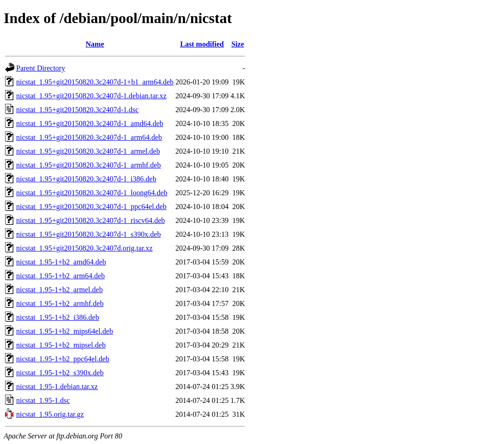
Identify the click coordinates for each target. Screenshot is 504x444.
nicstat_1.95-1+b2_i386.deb (58, 317)
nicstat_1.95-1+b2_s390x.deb (60, 373)
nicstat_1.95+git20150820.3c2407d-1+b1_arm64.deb (95, 82)
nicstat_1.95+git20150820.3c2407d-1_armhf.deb (88, 165)
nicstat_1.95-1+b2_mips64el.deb (65, 331)
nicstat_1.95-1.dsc (43, 400)
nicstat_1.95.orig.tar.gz (50, 414)
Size (238, 44)
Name (95, 44)
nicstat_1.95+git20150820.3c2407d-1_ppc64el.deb (91, 207)
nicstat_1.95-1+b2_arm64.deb (60, 276)
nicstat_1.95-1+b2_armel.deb (60, 290)
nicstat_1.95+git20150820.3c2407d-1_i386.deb (86, 179)
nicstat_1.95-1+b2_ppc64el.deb (63, 359)
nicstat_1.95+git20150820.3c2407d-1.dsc (77, 110)
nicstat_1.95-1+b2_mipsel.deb (61, 345)
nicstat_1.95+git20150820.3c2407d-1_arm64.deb (89, 137)
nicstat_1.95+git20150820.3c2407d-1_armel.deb (88, 151)
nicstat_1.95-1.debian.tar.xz (57, 387)
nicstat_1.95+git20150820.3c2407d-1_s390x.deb (88, 234)
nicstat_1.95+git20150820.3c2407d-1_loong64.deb (92, 193)
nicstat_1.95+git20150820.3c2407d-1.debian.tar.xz (91, 96)
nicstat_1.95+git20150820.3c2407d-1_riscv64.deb (90, 220)
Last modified (202, 44)
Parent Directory (41, 68)
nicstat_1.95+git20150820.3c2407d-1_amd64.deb (90, 123)
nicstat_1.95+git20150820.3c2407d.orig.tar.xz (84, 248)
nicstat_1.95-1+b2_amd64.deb (61, 262)
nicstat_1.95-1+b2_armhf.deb (60, 303)
